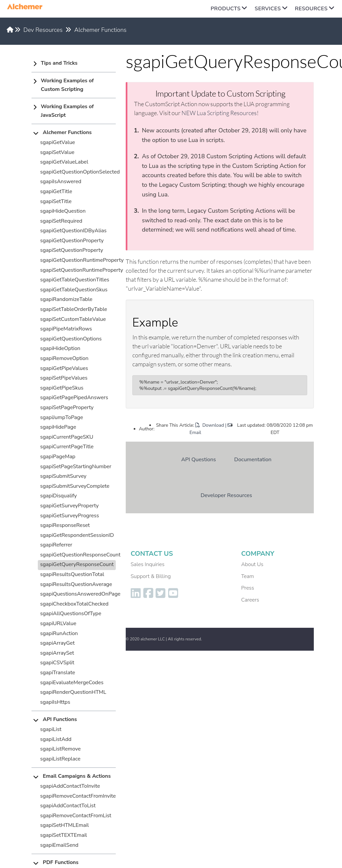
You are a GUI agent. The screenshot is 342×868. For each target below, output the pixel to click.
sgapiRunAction (59, 633)
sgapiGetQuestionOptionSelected (80, 172)
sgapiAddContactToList (68, 806)
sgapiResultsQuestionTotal (72, 574)
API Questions (199, 459)
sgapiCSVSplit (57, 663)
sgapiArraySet (57, 653)
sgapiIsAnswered (61, 181)
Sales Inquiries (148, 564)
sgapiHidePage (58, 427)
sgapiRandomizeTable (66, 299)
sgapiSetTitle (56, 201)
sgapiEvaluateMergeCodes (72, 683)
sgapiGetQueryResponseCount (77, 564)
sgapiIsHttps (55, 702)
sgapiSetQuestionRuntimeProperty (82, 270)
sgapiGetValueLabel (64, 162)
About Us (252, 564)
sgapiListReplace (60, 759)
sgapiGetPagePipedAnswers (74, 398)
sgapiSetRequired (61, 221)
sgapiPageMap (58, 457)
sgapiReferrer (56, 545)
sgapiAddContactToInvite (70, 786)
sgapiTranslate (58, 673)
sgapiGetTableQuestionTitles (75, 280)
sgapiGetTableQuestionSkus (74, 290)
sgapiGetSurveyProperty (69, 506)
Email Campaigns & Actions (77, 776)
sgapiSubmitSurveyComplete (75, 486)
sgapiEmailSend (59, 845)
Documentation (253, 459)
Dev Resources (43, 30)
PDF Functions (61, 862)
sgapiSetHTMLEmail (65, 825)
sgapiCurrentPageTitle (67, 447)
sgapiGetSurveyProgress (70, 516)
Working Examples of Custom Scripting (67, 85)
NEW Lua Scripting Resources (219, 113)
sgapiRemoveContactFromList (76, 816)
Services (268, 9)
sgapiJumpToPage (62, 417)
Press (248, 588)
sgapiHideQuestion (63, 211)
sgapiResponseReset (65, 525)
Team (248, 576)
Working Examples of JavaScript (67, 111)
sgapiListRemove (60, 749)
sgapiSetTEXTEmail (64, 835)
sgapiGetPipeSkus (62, 388)
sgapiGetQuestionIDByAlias (73, 231)
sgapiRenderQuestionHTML (73, 692)
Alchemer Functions (101, 30)
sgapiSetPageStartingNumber (76, 467)
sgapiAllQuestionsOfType (71, 614)
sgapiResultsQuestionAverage (76, 584)
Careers (250, 600)
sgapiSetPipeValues (64, 378)
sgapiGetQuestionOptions (71, 339)
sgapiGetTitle (56, 191)
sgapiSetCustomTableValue (73, 319)
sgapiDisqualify (59, 496)
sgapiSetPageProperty (67, 407)
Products (226, 9)
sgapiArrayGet (57, 643)
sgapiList (51, 729)
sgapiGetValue (58, 142)
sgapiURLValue (58, 623)
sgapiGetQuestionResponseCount (80, 555)
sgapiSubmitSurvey (63, 476)
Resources (311, 9)
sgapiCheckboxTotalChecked (74, 604)
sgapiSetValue (57, 152)
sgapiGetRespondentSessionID (77, 535)
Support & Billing (151, 576)
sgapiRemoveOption (64, 358)
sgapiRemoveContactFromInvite (78, 796)
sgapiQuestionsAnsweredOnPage (80, 594)
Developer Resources (226, 495)
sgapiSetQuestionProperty (72, 250)
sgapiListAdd (56, 739)
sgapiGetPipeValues (64, 368)
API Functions (60, 719)
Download (210, 425)
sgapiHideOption (60, 348)
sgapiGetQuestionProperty (72, 241)
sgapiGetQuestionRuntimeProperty (82, 260)
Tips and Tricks (59, 63)
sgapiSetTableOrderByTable (74, 309)
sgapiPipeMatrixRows (66, 329)
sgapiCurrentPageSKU (67, 437)
